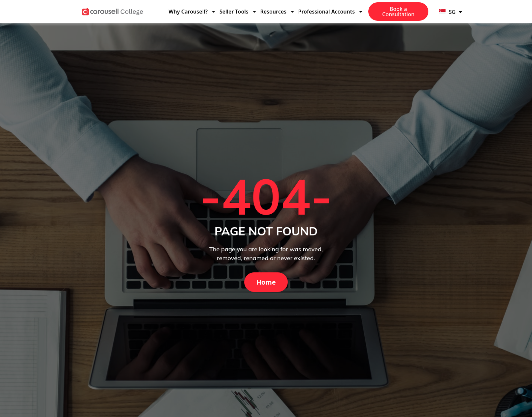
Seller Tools (238, 12)
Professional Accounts (331, 12)
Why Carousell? (192, 12)
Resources (278, 12)
